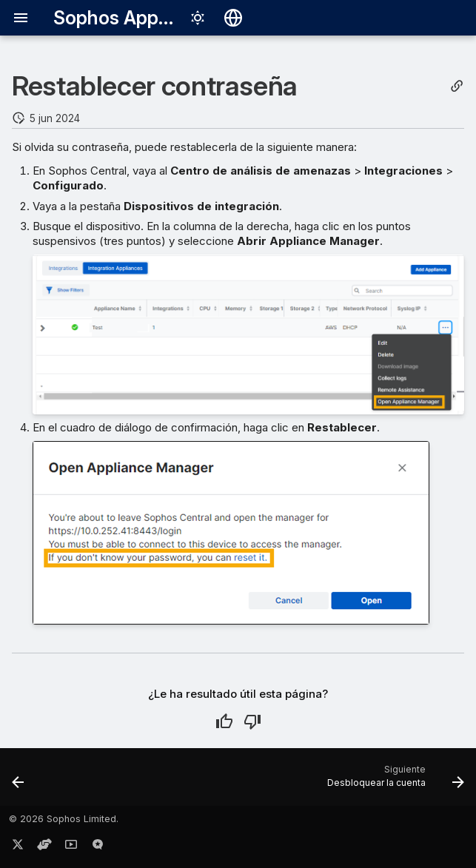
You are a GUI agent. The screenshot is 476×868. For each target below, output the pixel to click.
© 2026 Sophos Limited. (64, 819)
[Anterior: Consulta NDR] (19, 781)
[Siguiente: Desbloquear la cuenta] (393, 781)
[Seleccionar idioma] (233, 18)
